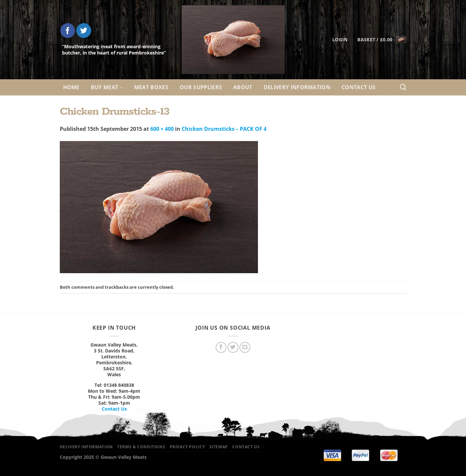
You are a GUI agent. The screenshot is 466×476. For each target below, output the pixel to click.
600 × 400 (162, 129)
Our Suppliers (201, 87)
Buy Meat (107, 87)
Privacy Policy (187, 447)
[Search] (403, 87)
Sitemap (219, 447)
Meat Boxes (151, 87)
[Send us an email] (245, 347)
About (243, 87)
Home (71, 87)
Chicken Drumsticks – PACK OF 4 (224, 129)
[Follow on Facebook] (68, 31)
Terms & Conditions (141, 447)
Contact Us (358, 87)
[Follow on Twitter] (84, 31)
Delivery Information (297, 87)
